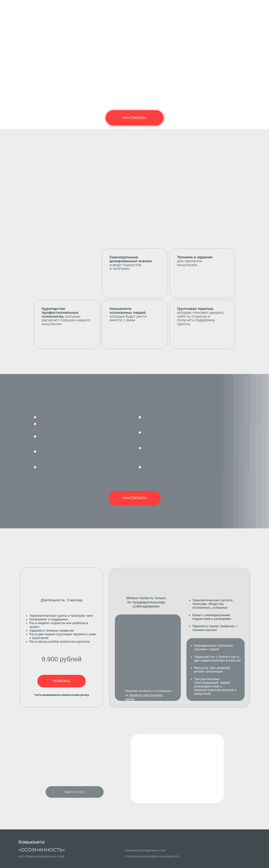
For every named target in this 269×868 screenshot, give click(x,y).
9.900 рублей (61, 659)
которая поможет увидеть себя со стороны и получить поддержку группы (200, 316)
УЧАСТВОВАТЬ (134, 118)
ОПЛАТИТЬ (61, 681)
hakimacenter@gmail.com (145, 850)
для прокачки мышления (195, 261)
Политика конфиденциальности (152, 856)
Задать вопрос (75, 792)
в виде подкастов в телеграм (131, 263)
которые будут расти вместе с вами (128, 314)
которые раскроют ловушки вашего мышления (66, 316)
